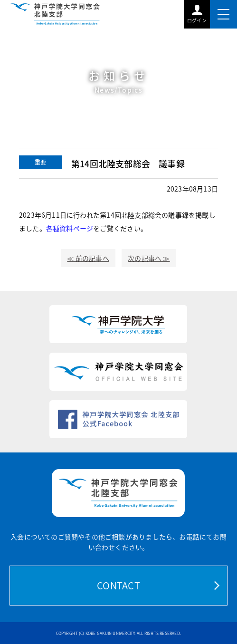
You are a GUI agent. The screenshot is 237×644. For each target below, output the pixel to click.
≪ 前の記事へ (88, 258)
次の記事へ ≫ (149, 258)
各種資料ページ (70, 228)
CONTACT (118, 585)
